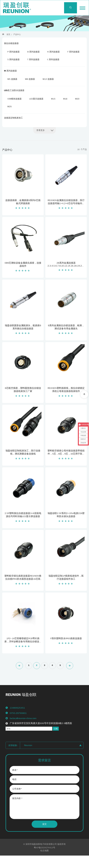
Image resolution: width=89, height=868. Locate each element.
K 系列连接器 (55, 52)
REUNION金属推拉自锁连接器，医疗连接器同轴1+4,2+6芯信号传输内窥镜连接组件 (66, 213)
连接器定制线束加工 (13, 128)
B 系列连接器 (34, 52)
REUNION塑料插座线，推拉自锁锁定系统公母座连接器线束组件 (66, 401)
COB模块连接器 (15, 109)
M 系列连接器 (10, 80)
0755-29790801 (18, 725)
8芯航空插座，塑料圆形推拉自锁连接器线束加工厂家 (23, 401)
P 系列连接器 (14, 52)
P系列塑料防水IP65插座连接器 (66, 650)
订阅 (56, 740)
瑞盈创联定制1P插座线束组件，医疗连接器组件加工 (66, 589)
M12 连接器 (49, 88)
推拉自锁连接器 (11, 43)
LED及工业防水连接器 (14, 100)
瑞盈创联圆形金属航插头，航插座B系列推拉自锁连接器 (23, 338)
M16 (67, 109)
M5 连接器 (12, 88)
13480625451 (17, 719)
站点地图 (44, 863)
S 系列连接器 (34, 60)
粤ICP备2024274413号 (44, 860)
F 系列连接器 (14, 60)
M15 (54, 109)
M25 (22, 117)
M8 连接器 (31, 88)
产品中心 (17, 34)
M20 (10, 117)
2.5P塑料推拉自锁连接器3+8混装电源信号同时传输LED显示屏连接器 (23, 526)
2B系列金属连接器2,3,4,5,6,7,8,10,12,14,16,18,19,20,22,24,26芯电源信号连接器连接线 (66, 276)
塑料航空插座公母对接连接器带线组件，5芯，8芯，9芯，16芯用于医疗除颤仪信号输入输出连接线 (66, 464)
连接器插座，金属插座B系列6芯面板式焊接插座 (23, 213)
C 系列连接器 (14, 68)
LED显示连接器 (37, 109)
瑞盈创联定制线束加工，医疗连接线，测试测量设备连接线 (23, 464)
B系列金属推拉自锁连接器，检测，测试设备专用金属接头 (66, 338)
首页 (8, 34)
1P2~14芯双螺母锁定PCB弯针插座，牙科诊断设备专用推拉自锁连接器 (23, 652)
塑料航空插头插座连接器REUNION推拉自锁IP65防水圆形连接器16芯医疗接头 (23, 589)
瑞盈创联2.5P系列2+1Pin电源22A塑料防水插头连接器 (66, 526)
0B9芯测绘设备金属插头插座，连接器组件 (23, 276)
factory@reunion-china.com (23, 730)
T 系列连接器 (54, 60)
